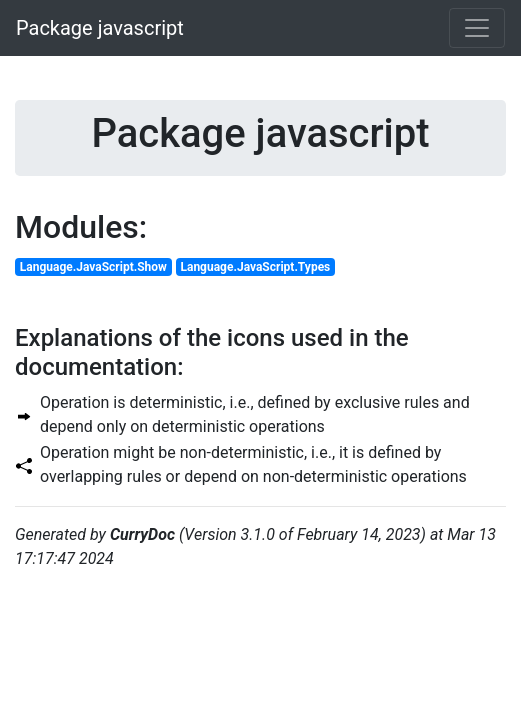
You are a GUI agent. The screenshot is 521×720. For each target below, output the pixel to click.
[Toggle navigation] (477, 28)
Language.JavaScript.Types (255, 267)
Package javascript (100, 28)
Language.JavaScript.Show (93, 267)
